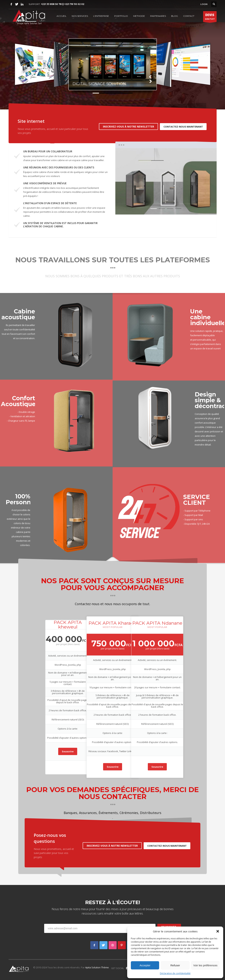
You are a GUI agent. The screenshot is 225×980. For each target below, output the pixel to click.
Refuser (175, 965)
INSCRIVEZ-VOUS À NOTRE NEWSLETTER (128, 127)
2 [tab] (162, 209)
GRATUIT (210, 17)
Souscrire (68, 751)
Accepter (145, 965)
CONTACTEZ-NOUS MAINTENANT (183, 127)
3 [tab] (170, 209)
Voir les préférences (205, 965)
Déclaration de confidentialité (175, 973)
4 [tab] (178, 209)
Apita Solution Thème (97, 967)
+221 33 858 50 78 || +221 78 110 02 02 (63, 4)
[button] (218, 931)
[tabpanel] (166, 181)
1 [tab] (154, 209)
